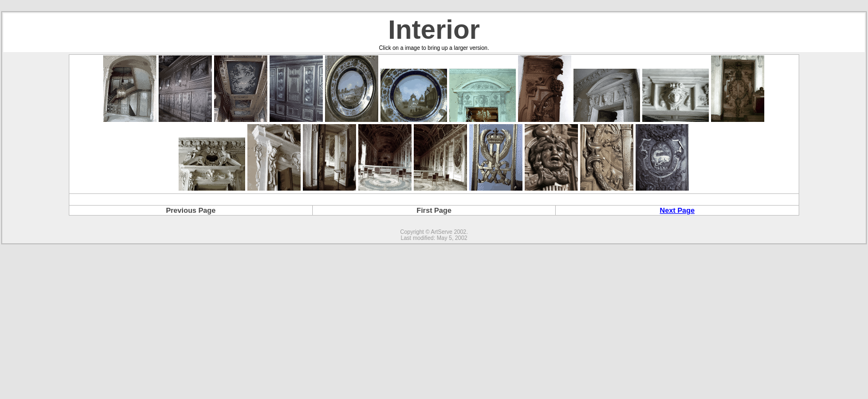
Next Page (677, 210)
